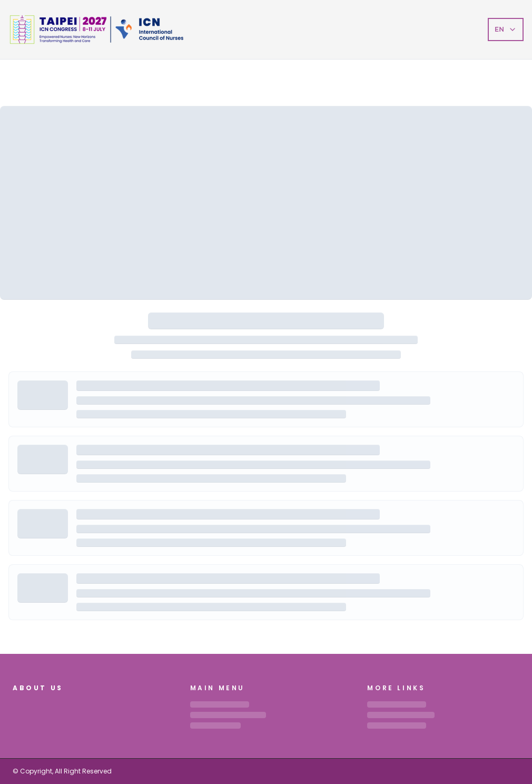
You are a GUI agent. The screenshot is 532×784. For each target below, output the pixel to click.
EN (506, 30)
